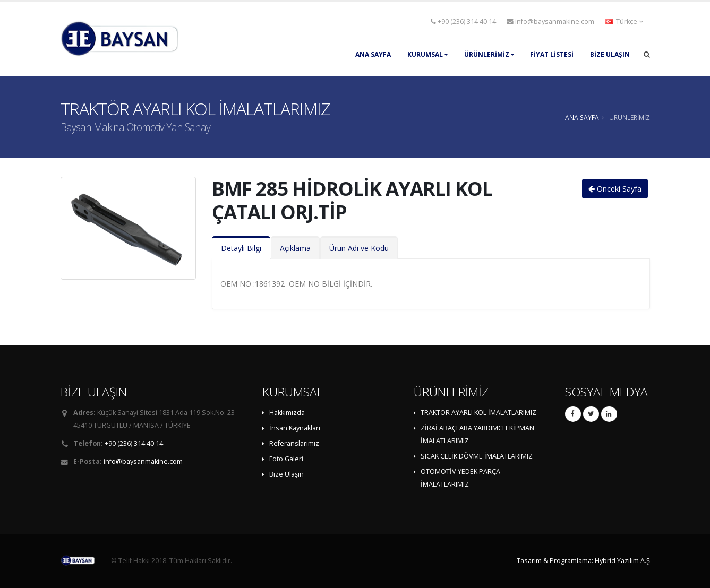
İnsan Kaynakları (295, 428)
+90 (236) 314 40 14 (463, 21)
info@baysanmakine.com (550, 21)
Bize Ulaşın (610, 54)
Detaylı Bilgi (241, 248)
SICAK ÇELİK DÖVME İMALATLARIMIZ (477, 456)
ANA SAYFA (373, 54)
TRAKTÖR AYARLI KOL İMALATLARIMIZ (478, 413)
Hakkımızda (287, 413)
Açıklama (295, 248)
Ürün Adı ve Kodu (359, 248)
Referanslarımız (294, 443)
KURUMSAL (425, 54)
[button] (625, 22)
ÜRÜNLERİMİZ (487, 54)
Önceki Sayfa (615, 189)
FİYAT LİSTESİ (552, 54)
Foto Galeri (286, 459)
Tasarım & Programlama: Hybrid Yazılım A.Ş (583, 561)
